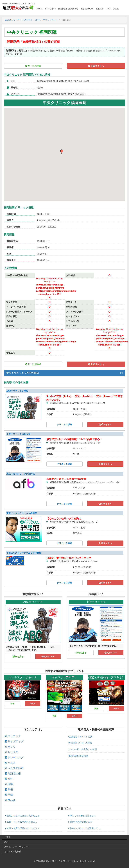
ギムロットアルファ (64, 677)
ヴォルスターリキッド (23, 677)
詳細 (13, 704)
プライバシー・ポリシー (16, 847)
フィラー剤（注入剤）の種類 (83, 749)
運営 (6, 842)
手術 (10, 789)
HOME (40, 9)
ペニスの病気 (16, 768)
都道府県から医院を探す (68, 9)
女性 (10, 779)
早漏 (10, 795)
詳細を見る (18, 656)
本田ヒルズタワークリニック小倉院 (24, 553)
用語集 (116, 9)
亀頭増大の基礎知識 (78, 756)
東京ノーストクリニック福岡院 (22, 513)
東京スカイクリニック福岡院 (20, 474)
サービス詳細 (33, 66)
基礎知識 (100, 9)
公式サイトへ (96, 66)
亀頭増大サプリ (87, 9)
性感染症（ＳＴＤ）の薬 (80, 737)
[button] (62, 152)
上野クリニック (96, 602)
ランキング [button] (50, 9)
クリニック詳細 (64, 424)
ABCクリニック (33, 602)
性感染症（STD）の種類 (80, 743)
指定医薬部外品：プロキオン (106, 677)
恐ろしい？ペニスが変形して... (84, 828)
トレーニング (16, 757)
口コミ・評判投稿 (13, 851)
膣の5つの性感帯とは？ (81, 822)
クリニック (14, 736)
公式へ (33, 704)
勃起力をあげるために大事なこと (22, 816)
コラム (108, 9)
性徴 (10, 784)
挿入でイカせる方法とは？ (82, 816)
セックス (13, 752)
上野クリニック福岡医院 (18, 434)
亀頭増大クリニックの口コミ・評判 (59, 861)
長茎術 (12, 800)
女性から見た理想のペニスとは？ (22, 828)
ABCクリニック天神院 (17, 391)
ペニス (12, 763)
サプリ (12, 747)
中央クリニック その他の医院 (23, 373)
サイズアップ (16, 741)
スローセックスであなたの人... (21, 822)
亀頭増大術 (14, 773)
